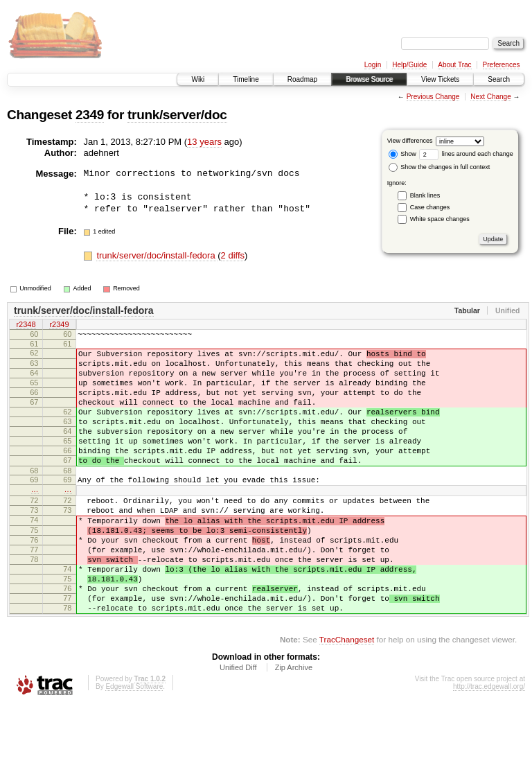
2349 (90, 115)
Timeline (246, 79)
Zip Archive (294, 726)
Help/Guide (409, 65)
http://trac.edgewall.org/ (489, 745)
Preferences (502, 65)
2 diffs (233, 255)
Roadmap (302, 79)
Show (402, 154)
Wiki (198, 79)
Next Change (490, 97)
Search (499, 79)
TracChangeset (347, 698)
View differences (410, 141)
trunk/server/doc (177, 115)
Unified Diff (238, 726)
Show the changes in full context (440, 167)
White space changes (440, 219)
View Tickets (440, 79)
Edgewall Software (134, 745)
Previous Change (433, 97)
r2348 (26, 325)
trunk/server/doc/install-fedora (157, 255)
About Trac (454, 65)
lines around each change (466, 154)
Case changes (430, 207)
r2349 (59, 325)
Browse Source (369, 79)
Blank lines (425, 195)
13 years (204, 142)
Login (373, 65)
